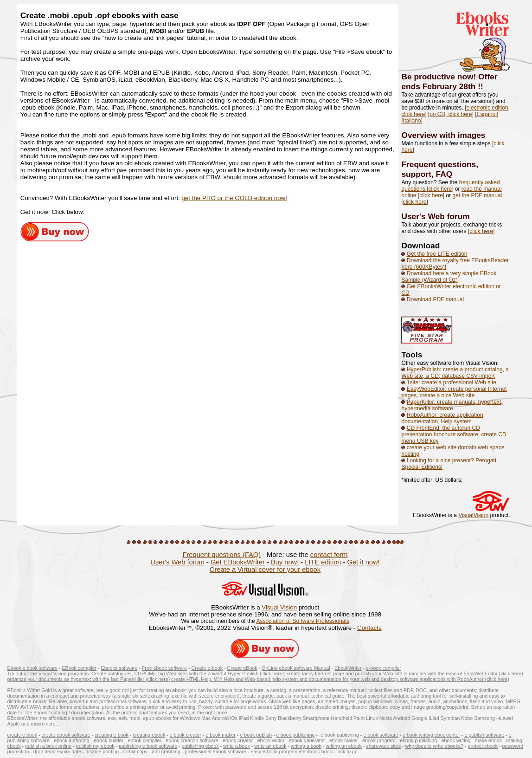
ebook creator (238, 740)
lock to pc (347, 752)
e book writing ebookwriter (431, 735)
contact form (329, 555)
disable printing (102, 752)
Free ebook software (164, 668)
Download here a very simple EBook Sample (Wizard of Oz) (449, 277)
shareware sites (383, 746)
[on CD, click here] (451, 114)
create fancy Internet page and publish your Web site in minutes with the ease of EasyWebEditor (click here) (405, 674)
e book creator (186, 735)
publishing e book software (148, 746)
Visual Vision (279, 607)
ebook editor (271, 740)
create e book (22, 735)
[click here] (481, 231)
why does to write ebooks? (434, 746)
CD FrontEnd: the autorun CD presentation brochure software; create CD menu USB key (454, 434)
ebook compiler (145, 740)
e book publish (256, 735)
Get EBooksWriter (238, 562)
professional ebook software (215, 752)
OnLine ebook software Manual (296, 668)
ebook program (379, 740)
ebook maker (344, 740)
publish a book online (48, 746)
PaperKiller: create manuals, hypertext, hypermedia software (452, 405)
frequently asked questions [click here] (450, 186)
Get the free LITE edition (437, 254)
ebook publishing (418, 740)
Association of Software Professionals (303, 621)
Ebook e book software (32, 668)
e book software (381, 735)
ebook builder (109, 740)
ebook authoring (71, 740)
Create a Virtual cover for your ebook (265, 570)
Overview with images (443, 135)
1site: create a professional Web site (452, 382)
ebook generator (307, 740)
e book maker (221, 735)
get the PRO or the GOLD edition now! (234, 198)
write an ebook (270, 746)
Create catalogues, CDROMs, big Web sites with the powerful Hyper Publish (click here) (188, 674)
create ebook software (66, 735)
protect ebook (483, 746)
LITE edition (323, 562)
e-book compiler (384, 668)
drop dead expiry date (57, 752)
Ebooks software (119, 668)
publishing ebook (200, 746)
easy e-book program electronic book (292, 752)
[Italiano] (412, 121)
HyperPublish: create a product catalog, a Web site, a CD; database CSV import (455, 373)
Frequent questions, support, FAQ (440, 169)
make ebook (488, 740)
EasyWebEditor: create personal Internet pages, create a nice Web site (454, 392)
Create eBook (242, 668)
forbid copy (135, 752)
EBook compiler (79, 668)
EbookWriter (348, 668)
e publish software (484, 735)
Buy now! (285, 562)
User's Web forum (435, 216)
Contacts (369, 628)
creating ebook (149, 735)
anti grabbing (166, 752)
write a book (236, 746)
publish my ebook (95, 746)
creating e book (112, 735)
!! (481, 86)
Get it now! (364, 562)
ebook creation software (192, 740)
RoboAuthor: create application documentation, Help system (442, 418)
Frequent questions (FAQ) (221, 555)
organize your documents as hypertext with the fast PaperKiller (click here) (89, 679)
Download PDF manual (435, 299)
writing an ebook (344, 746)
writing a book (306, 746)
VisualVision (473, 515)
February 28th (450, 86)
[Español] (487, 114)
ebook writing (456, 740)
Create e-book (207, 668)
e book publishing (296, 735)
